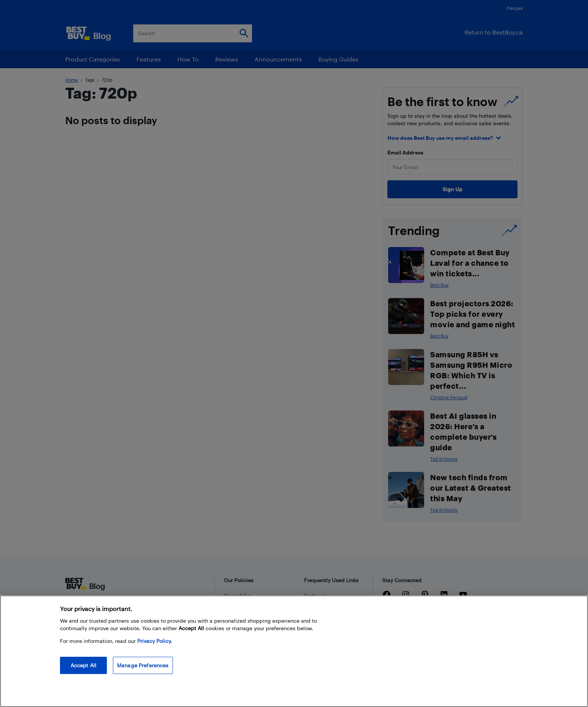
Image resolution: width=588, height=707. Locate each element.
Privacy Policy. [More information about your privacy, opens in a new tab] (155, 641)
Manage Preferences (143, 665)
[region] (294, 651)
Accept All (83, 665)
